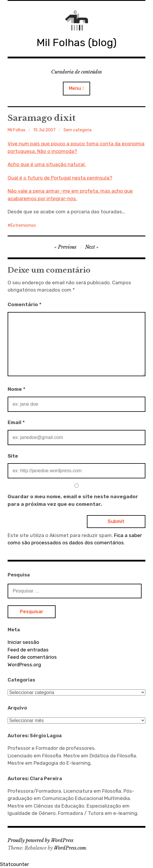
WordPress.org (24, 665)
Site (13, 456)
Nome (17, 389)
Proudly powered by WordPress (41, 840)
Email (16, 422)
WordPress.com (70, 848)
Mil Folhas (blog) (76, 42)
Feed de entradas (28, 650)
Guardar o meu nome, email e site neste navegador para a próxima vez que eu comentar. (73, 500)
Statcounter (14, 864)
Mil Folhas (17, 130)
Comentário (25, 304)
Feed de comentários (32, 657)
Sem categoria (78, 130)
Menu (75, 88)
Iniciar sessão (23, 642)
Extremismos (23, 225)
